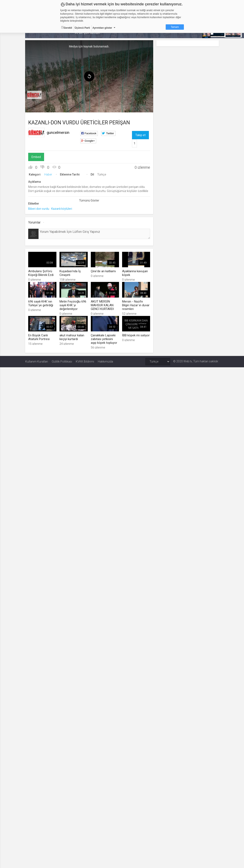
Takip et (140, 135)
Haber (48, 174)
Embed (36, 157)
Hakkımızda (105, 361)
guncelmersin (58, 132)
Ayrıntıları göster (102, 28)
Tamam (175, 27)
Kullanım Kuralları (37, 361)
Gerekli (67, 28)
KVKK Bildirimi (85, 361)
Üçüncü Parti (82, 28)
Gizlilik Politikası (62, 361)
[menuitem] (35, 95)
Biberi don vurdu (39, 209)
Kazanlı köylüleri (62, 209)
